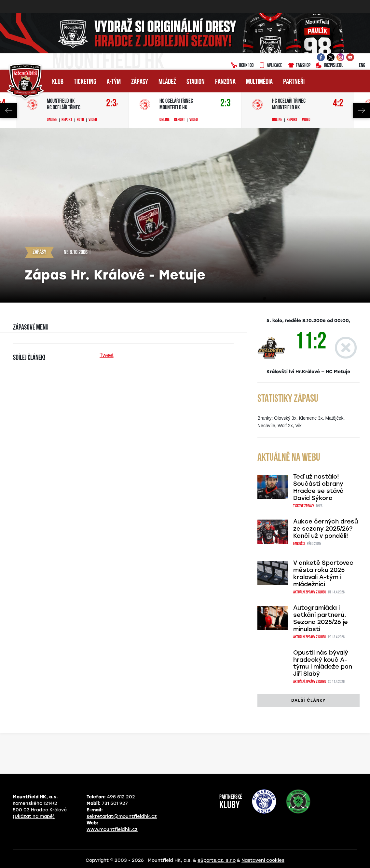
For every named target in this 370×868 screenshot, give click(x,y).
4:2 (338, 104)
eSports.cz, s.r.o (217, 860)
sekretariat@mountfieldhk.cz (122, 816)
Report (67, 120)
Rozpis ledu (329, 66)
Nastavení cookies (263, 860)
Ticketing (85, 82)
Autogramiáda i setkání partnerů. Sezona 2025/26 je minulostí (321, 618)
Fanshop (299, 66)
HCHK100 (242, 66)
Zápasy (140, 82)
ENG (357, 66)
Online (52, 120)
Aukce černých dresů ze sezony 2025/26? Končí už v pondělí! (326, 529)
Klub (58, 82)
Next (361, 110)
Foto (80, 120)
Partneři (294, 82)
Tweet (107, 355)
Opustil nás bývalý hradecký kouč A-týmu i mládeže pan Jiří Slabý (323, 663)
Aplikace (270, 66)
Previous (9, 110)
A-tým (114, 82)
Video (93, 120)
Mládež (167, 82)
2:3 (112, 104)
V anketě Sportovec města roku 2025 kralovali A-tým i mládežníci (323, 574)
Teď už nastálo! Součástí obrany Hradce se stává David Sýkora (318, 487)
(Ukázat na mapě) (34, 816)
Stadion (196, 82)
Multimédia (259, 82)
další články (308, 700)
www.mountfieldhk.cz (112, 829)
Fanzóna (225, 82)
